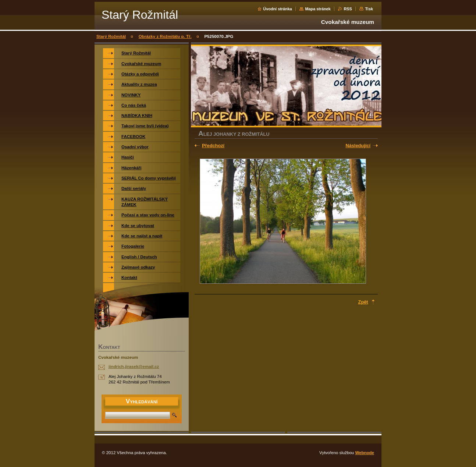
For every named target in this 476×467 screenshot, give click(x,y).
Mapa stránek (318, 9)
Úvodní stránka (278, 9)
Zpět (363, 302)
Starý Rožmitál (111, 36)
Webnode (365, 453)
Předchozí (213, 146)
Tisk (369, 9)
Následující (358, 146)
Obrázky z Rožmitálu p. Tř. (165, 36)
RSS (348, 9)
